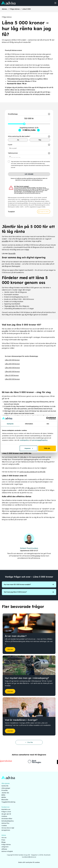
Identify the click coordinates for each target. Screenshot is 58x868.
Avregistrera (6, 830)
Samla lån (5, 786)
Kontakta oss (6, 809)
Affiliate (4, 849)
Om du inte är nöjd (8, 828)
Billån (3, 795)
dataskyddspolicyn (37, 180)
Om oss (4, 838)
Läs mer (13, 167)
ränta (45, 71)
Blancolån (5, 800)
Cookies (4, 826)
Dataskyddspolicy (8, 821)
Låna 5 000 (27, 9)
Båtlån (4, 797)
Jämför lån (5, 793)
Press (3, 840)
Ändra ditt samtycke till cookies (29, 862)
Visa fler (29, 742)
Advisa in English (7, 851)
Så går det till (6, 814)
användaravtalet (40, 178)
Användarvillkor (7, 819)
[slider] (24, 124)
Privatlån (5, 790)
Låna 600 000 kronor (12, 372)
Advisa (4, 9)
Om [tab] (48, 424)
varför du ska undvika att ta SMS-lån (32, 472)
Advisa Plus (5, 823)
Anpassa (29, 448)
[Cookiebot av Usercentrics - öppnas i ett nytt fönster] (48, 418)
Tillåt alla (47, 448)
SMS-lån (23, 457)
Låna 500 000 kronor (12, 379)
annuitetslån (34, 71)
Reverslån (12, 253)
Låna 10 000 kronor (12, 375)
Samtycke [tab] (10, 424)
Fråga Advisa (15, 9)
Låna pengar (6, 788)
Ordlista (4, 816)
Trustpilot (11, 212)
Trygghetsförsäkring (8, 802)
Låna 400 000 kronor (12, 368)
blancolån (24, 331)
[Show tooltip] (49, 136)
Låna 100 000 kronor (12, 360)
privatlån (5, 241)
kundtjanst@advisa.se (29, 857)
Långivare (5, 847)
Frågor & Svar (6, 812)
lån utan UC (32, 488)
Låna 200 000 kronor (12, 364)
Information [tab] (29, 424)
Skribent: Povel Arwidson (29, 548)
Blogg (3, 842)
